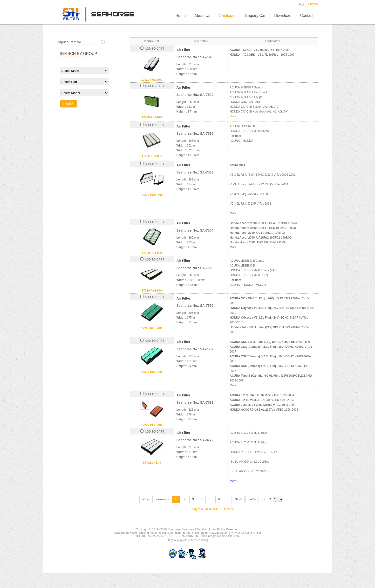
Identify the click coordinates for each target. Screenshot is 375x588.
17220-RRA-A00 (152, 372)
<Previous (162, 499)
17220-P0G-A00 (152, 80)
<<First (146, 499)
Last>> (252, 499)
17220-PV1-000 (152, 253)
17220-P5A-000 (152, 156)
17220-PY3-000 (152, 291)
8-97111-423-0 (152, 463)
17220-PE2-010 (152, 117)
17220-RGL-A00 (152, 328)
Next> (239, 499)
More (233, 213)
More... (234, 116)
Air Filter (184, 50)
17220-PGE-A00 (152, 425)
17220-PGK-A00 (152, 195)
